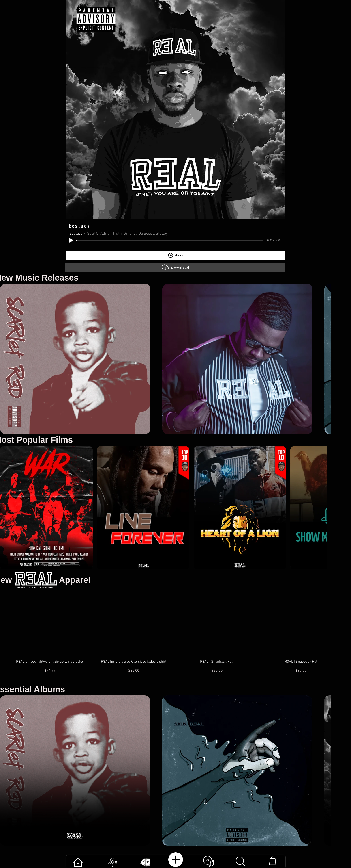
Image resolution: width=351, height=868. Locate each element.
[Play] (71, 240)
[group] (175, 636)
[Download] (175, 267)
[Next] (176, 255)
